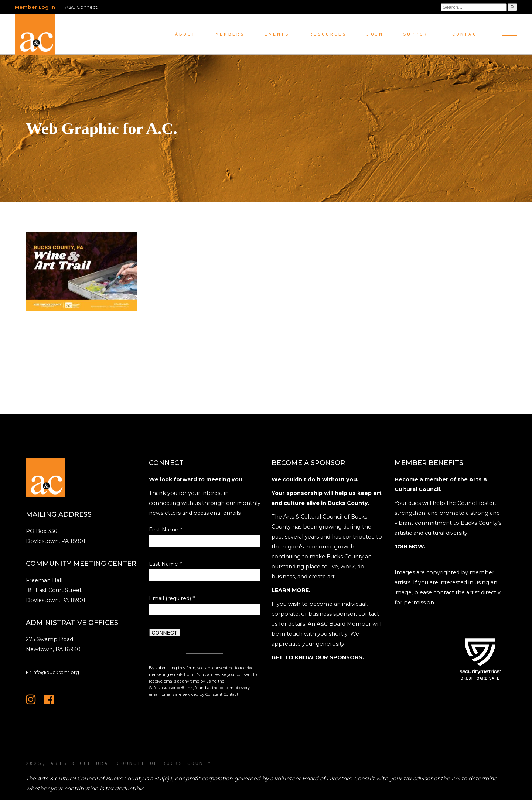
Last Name (165, 564)
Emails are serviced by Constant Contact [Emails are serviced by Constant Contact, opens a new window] (200, 695)
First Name (166, 530)
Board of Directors (327, 779)
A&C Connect (81, 7)
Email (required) (172, 598)
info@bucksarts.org (56, 672)
